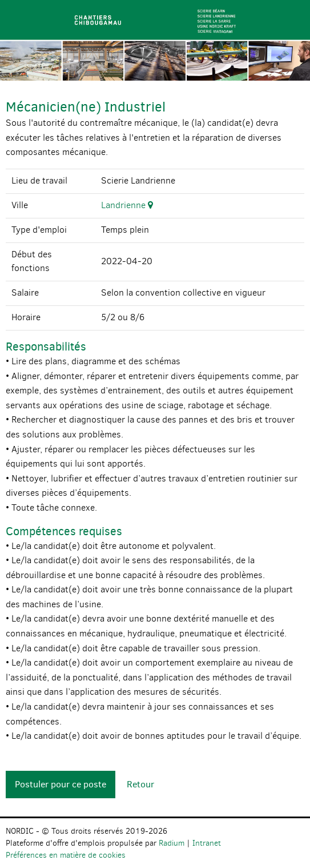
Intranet (207, 843)
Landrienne (127, 205)
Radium (172, 843)
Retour (140, 784)
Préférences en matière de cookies (66, 855)
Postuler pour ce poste (61, 784)
